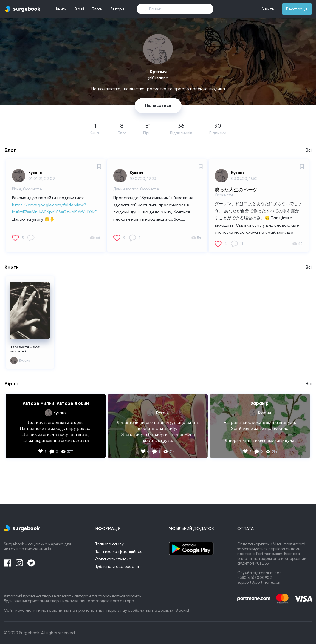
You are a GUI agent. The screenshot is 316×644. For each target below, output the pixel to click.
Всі (309, 150)
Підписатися (158, 106)
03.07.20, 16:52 (244, 179)
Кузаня (35, 173)
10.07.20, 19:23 (143, 179)
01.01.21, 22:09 (41, 179)
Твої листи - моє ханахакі (25, 349)
